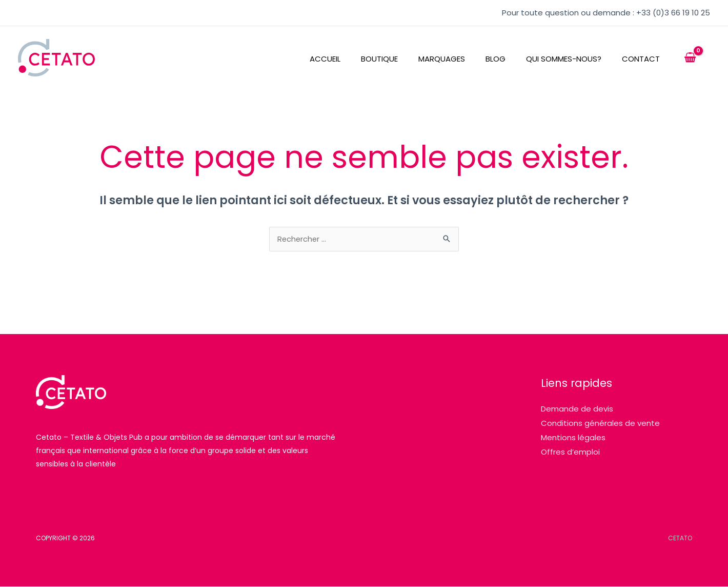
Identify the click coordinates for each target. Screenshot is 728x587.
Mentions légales (573, 438)
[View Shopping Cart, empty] (690, 58)
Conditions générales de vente (600, 424)
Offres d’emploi (570, 452)
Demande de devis (577, 409)
